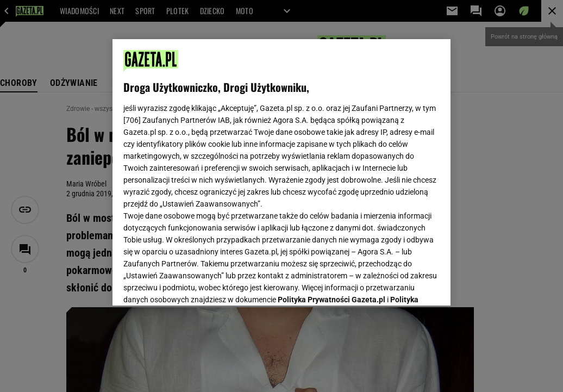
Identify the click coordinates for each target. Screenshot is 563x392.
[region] (281, 172)
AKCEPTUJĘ (403, 284)
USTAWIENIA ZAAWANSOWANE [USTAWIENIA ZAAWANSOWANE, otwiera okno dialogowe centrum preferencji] (195, 284)
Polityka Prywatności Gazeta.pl (331, 161)
